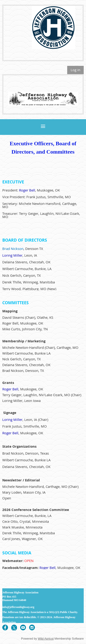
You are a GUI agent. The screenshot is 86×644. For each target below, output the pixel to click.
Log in (75, 70)
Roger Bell (27, 190)
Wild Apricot (46, 639)
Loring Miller (12, 255)
